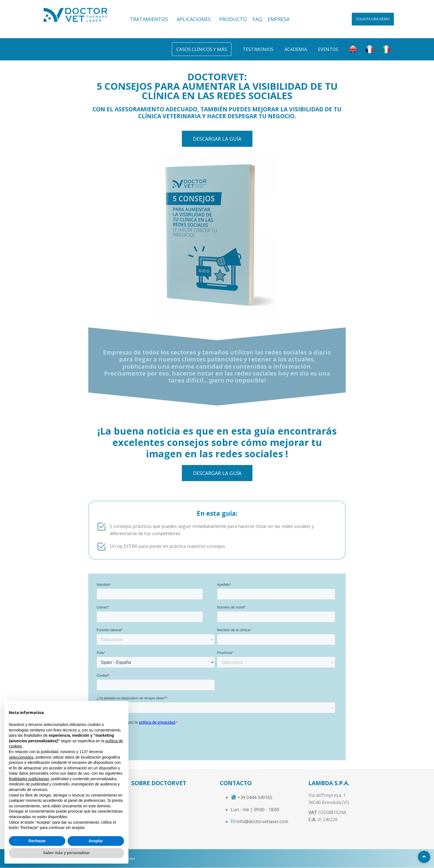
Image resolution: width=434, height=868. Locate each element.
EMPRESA (279, 19)
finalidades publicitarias (29, 779)
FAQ (257, 19)
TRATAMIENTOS (150, 19)
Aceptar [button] (96, 841)
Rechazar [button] (37, 841)
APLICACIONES (195, 19)
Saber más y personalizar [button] (67, 853)
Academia (296, 49)
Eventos (328, 49)
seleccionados (21, 757)
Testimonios (258, 49)
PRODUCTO (233, 19)
